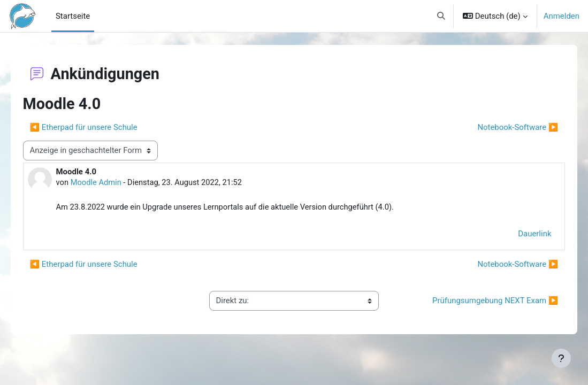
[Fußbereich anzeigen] (561, 358)
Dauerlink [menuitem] (520, 234)
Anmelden (562, 16)
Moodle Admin (112, 183)
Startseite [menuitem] (73, 16)
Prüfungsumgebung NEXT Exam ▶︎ (480, 302)
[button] (441, 16)
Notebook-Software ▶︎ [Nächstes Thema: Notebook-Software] (503, 127)
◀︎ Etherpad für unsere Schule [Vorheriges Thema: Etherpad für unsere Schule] (99, 127)
